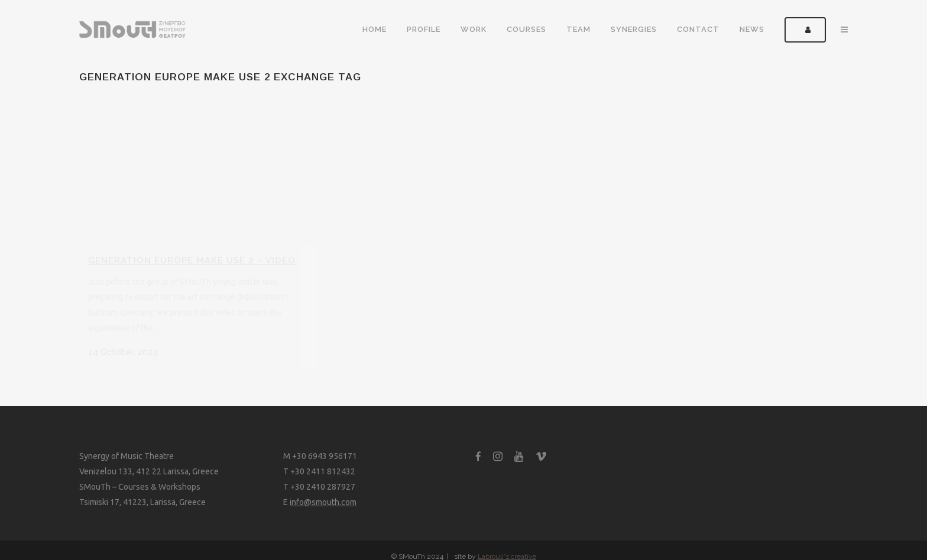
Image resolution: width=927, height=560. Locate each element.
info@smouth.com (323, 502)
